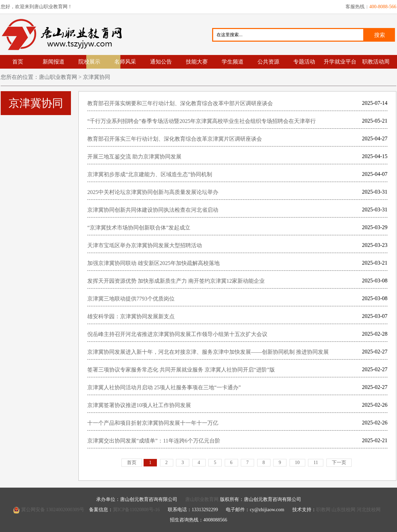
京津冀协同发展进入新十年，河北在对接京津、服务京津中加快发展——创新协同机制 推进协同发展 (208, 352)
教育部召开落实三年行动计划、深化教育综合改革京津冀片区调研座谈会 (175, 139)
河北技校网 (369, 510)
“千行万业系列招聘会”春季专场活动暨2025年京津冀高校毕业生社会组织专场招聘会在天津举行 (202, 121)
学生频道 (233, 62)
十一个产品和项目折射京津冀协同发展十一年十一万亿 (153, 423)
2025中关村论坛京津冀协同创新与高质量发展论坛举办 (153, 192)
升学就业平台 (340, 62)
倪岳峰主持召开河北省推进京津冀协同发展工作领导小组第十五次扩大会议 (177, 334)
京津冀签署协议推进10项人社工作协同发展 (139, 405)
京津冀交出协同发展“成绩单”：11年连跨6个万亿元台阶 (154, 441)
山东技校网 (343, 510)
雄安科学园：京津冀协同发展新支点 (131, 316)
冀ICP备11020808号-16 (136, 510)
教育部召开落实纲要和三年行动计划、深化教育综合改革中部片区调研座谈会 (180, 103)
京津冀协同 (96, 77)
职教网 (323, 510)
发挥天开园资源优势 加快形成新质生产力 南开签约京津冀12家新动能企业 (176, 281)
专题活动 (304, 62)
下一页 (339, 463)
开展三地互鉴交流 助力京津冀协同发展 (134, 157)
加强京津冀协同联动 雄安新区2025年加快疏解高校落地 (153, 263)
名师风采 (125, 62)
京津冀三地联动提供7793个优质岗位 (131, 299)
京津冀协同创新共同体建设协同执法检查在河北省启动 (153, 210)
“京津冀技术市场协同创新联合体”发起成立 (139, 228)
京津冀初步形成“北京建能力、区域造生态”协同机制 (150, 174)
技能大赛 (197, 62)
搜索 (380, 35)
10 (297, 463)
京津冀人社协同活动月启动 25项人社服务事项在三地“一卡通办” (164, 387)
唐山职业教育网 (65, 34)
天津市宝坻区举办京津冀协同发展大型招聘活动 (145, 245)
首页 (18, 62)
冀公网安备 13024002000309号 (53, 510)
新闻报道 (54, 62)
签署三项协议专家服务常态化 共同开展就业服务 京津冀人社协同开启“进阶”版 (181, 370)
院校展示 (89, 62)
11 (316, 463)
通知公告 (161, 62)
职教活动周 (376, 62)
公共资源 (268, 62)
